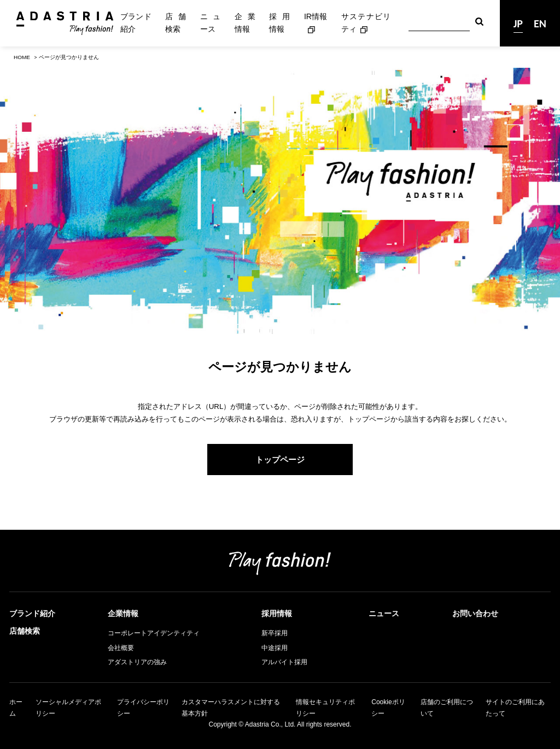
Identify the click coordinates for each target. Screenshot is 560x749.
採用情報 (279, 23)
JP (518, 24)
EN (540, 24)
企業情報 (245, 23)
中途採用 (275, 648)
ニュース (211, 23)
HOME (22, 57)
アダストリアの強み (137, 662)
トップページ (280, 460)
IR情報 (316, 16)
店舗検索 (176, 23)
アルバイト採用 (284, 662)
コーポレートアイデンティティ (154, 633)
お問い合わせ (475, 613)
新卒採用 (275, 633)
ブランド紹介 (136, 23)
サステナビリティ (366, 23)
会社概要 (121, 648)
